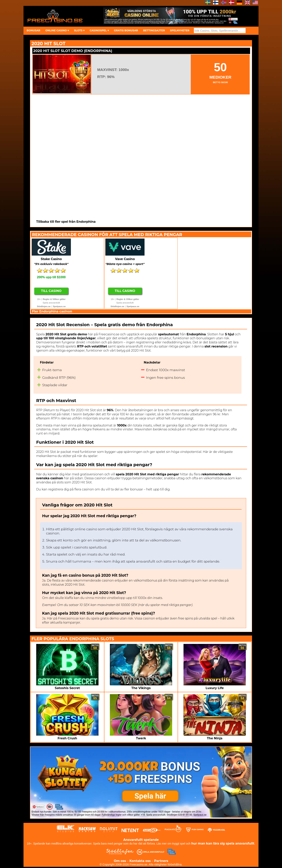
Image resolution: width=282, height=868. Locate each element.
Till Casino (51, 291)
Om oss (120, 861)
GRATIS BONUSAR (126, 30)
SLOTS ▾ (79, 30)
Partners (161, 861)
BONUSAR (33, 30)
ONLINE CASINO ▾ (57, 30)
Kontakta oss (140, 861)
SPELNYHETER (180, 30)
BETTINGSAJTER (154, 30)
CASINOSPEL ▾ (99, 30)
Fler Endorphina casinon (52, 311)
